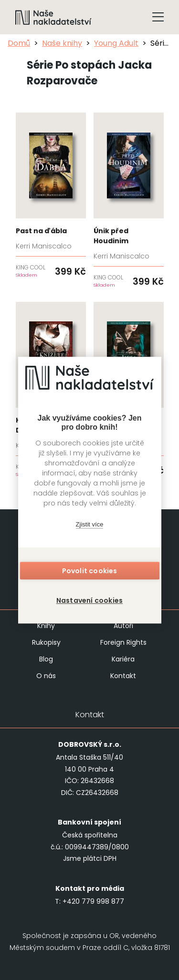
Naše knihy (62, 43)
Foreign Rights (123, 642)
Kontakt (123, 676)
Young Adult (116, 43)
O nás (46, 676)
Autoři (123, 626)
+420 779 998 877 (93, 901)
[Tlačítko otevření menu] (158, 17)
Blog (46, 659)
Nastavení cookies (89, 600)
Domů (19, 43)
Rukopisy (46, 642)
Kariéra (123, 659)
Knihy (46, 626)
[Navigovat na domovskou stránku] (53, 17)
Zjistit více (90, 524)
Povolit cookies (90, 571)
